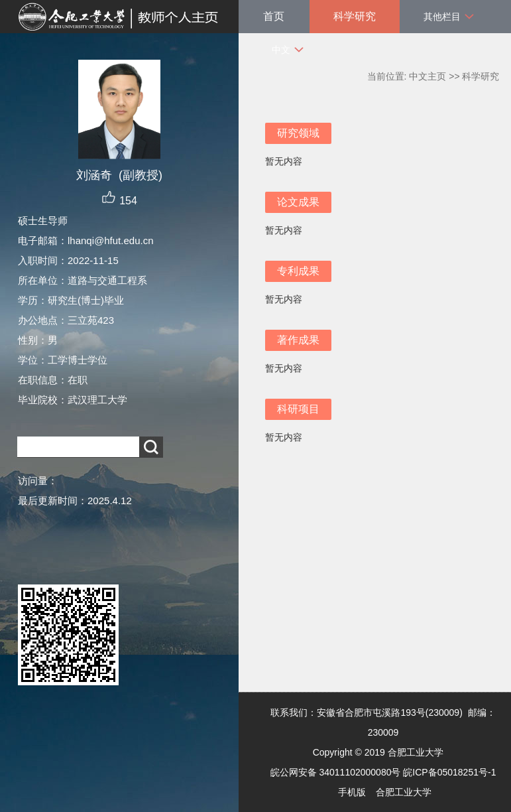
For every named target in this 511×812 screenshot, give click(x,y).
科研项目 (298, 409)
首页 (274, 16)
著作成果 (298, 340)
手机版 (352, 792)
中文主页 (427, 76)
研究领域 (298, 133)
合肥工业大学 (404, 792)
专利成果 (298, 271)
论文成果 (298, 202)
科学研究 (355, 16)
